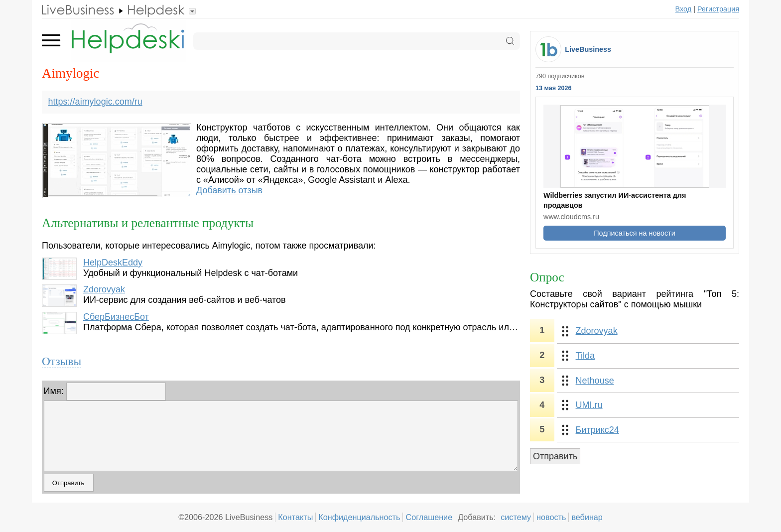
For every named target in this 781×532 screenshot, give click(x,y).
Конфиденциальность (359, 517)
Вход (684, 9)
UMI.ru (589, 405)
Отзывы (62, 361)
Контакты (295, 517)
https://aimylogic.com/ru (95, 102)
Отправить (555, 456)
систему (516, 517)
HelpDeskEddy (113, 263)
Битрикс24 (597, 430)
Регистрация (718, 9)
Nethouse (595, 381)
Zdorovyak (104, 289)
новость (551, 517)
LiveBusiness (588, 49)
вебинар (587, 517)
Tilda (585, 356)
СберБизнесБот (116, 317)
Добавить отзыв (229, 190)
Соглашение (429, 517)
